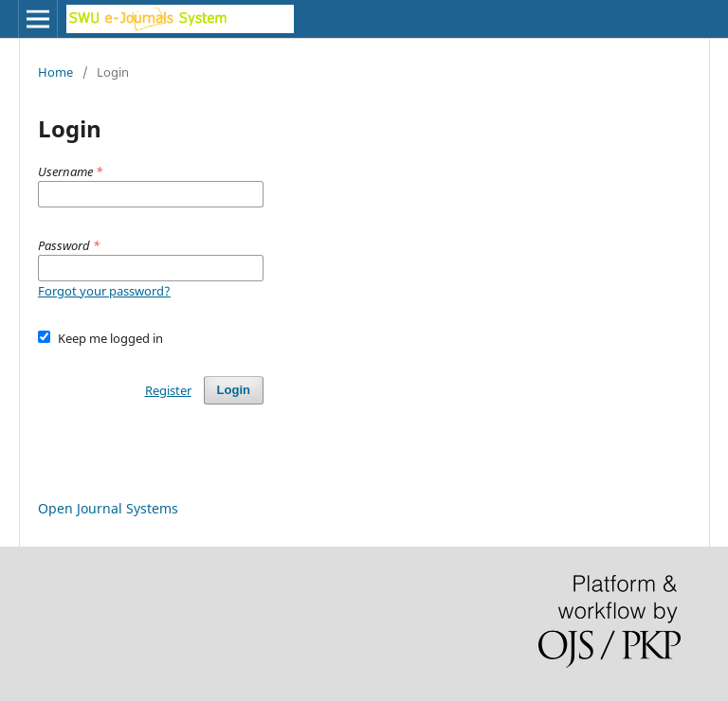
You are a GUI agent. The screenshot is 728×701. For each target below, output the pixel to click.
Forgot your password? (104, 291)
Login (234, 390)
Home (55, 72)
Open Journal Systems (108, 508)
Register (168, 390)
